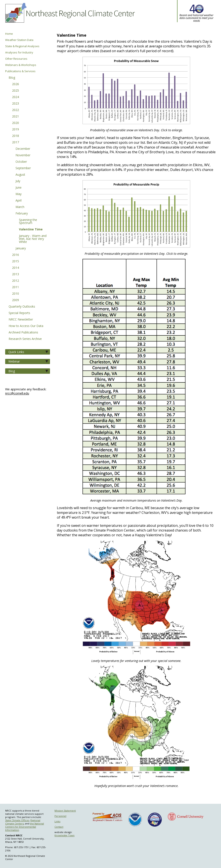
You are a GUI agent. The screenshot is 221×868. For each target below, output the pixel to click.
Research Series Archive (25, 339)
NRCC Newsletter (21, 320)
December (23, 149)
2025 (16, 91)
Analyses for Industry (19, 52)
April (19, 201)
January (21, 249)
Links (57, 821)
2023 (16, 104)
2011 (16, 287)
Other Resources (16, 59)
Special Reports (19, 313)
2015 (16, 261)
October (21, 162)
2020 (16, 123)
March (20, 207)
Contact (59, 827)
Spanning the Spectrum (28, 222)
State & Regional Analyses (22, 46)
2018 (16, 136)
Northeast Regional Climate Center (69, 16)
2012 (16, 281)
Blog (12, 78)
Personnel (60, 816)
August (20, 175)
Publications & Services (20, 71)
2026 (16, 84)
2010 (16, 294)
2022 (16, 110)
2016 (16, 255)
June (19, 188)
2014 (16, 268)
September (23, 168)
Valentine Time (31, 230)
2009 (16, 300)
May (19, 194)
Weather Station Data (19, 40)
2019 (16, 130)
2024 (16, 97)
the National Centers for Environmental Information (25, 827)
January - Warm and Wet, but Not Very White (33, 239)
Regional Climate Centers (23, 822)
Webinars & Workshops (21, 65)
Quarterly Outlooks (22, 307)
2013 (16, 274)
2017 (16, 142)
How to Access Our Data (26, 326)
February (22, 214)
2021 (16, 117)
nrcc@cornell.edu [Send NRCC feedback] (17, 393)
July (18, 181)
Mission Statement (65, 811)
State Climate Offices (17, 820)
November (23, 155)
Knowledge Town (65, 835)
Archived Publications (23, 333)
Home (9, 34)
